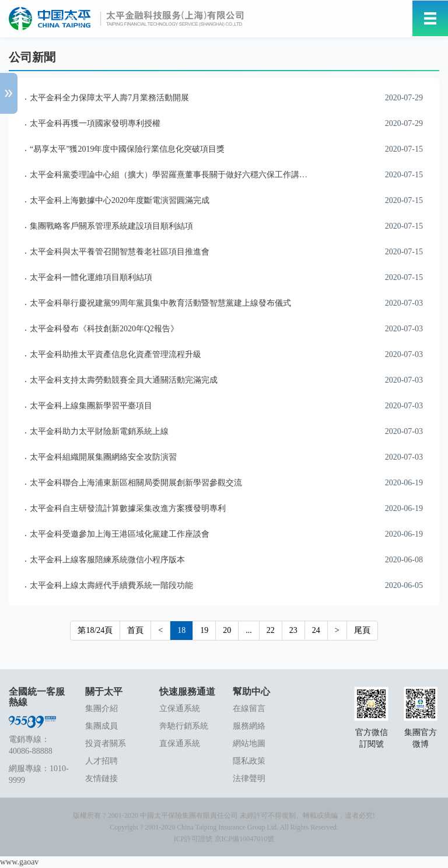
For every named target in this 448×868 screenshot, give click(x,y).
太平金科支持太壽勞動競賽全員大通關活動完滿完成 (124, 380)
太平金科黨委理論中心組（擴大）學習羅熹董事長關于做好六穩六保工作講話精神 (177, 175)
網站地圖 (249, 743)
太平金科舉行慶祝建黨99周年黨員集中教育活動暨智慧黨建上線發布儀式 (160, 303)
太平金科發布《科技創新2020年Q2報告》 (104, 329)
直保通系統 (180, 743)
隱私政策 (249, 761)
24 (316, 630)
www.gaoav (19, 862)
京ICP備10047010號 (245, 839)
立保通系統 (180, 708)
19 (204, 630)
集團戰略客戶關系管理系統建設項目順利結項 (111, 226)
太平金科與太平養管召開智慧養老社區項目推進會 (120, 252)
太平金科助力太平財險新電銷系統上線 (99, 431)
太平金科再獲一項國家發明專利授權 (95, 123)
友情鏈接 (101, 778)
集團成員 (101, 726)
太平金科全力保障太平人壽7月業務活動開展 (109, 98)
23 (293, 630)
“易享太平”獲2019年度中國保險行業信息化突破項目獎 (127, 149)
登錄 (32, 19)
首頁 (135, 630)
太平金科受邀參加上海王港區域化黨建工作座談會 (120, 534)
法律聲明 (249, 778)
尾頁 (362, 630)
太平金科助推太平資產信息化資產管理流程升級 (116, 354)
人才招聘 (101, 761)
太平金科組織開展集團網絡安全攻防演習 (103, 457)
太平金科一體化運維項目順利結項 (91, 277)
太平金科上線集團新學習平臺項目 (91, 406)
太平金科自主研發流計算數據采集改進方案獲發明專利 (128, 508)
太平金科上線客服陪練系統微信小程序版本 (107, 560)
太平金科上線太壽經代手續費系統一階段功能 (111, 585)
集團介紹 (101, 708)
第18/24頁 (95, 630)
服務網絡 (249, 726)
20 (227, 630)
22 (271, 630)
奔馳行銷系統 (184, 726)
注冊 (67, 19)
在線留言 (249, 708)
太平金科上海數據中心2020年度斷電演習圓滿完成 (120, 200)
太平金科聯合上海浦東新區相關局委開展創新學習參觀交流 (136, 483)
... (249, 630)
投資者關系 (106, 743)
